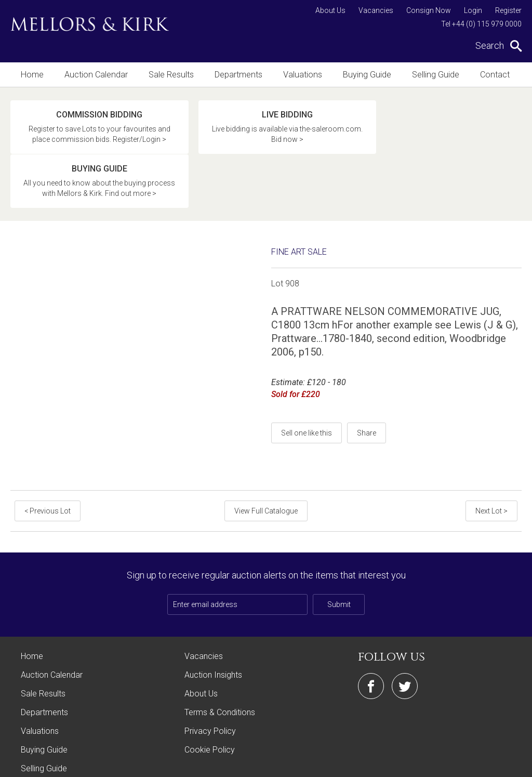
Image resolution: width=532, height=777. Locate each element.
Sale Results (169, 75)
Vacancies (376, 10)
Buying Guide (362, 75)
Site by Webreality (495, 764)
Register (508, 10)
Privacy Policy (210, 688)
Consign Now (429, 10)
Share (367, 390)
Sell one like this (307, 390)
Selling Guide (429, 75)
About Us (330, 10)
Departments (236, 75)
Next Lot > (491, 468)
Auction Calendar (95, 75)
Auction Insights (213, 632)
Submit (339, 561)
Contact (488, 75)
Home (32, 75)
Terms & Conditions (220, 669)
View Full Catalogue (266, 468)
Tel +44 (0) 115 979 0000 (481, 24)
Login (473, 10)
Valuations (299, 75)
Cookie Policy (210, 707)
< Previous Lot (48, 468)
